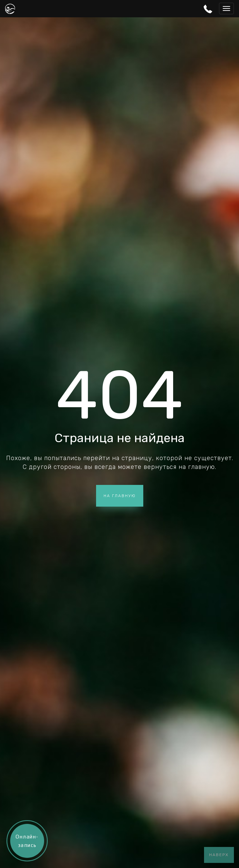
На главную (120, 496)
